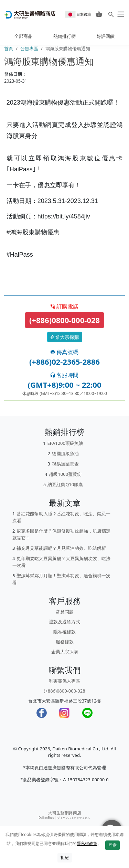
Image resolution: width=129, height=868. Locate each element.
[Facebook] (42, 713)
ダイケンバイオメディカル (74, 818)
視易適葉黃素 (65, 464)
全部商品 (23, 36)
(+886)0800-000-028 (64, 320)
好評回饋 (106, 36)
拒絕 (65, 858)
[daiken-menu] (120, 14)
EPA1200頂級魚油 (65, 443)
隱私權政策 (87, 843)
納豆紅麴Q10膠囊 (65, 484)
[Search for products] (111, 14)
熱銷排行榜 (64, 36)
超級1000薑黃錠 (65, 474)
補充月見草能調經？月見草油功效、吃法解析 (61, 548)
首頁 (9, 49)
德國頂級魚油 (65, 453)
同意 (112, 845)
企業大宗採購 (65, 337)
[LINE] (87, 713)
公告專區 (29, 49)
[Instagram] (64, 713)
